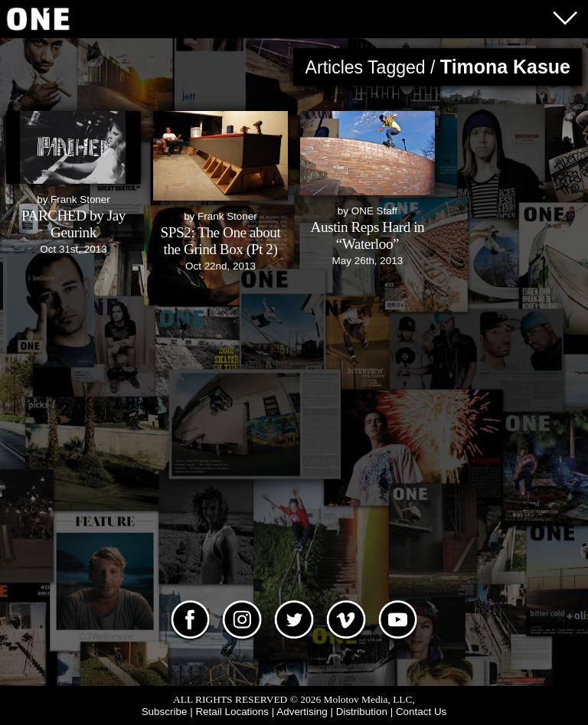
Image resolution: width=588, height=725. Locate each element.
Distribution (362, 712)
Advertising (302, 712)
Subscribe (165, 712)
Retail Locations (232, 712)
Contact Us (421, 712)
